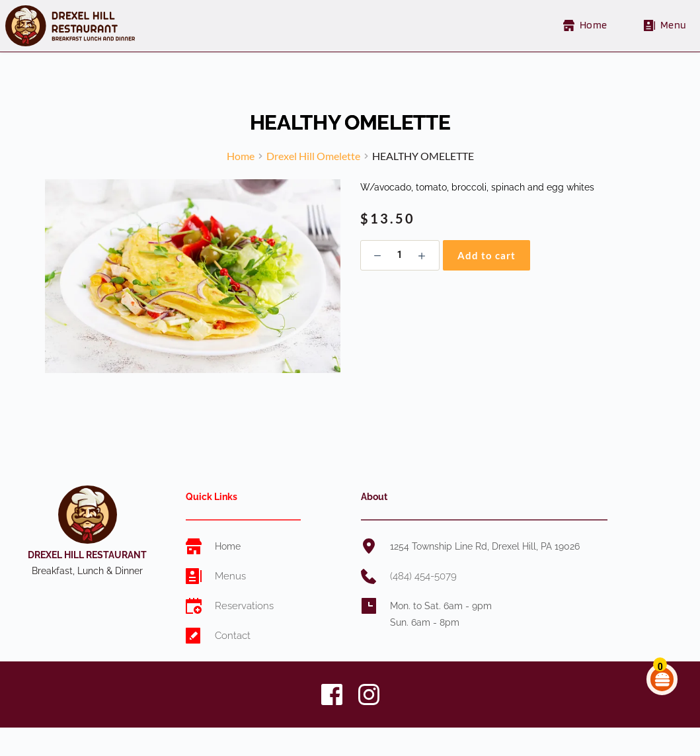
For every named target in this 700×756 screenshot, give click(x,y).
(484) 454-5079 (422, 592)
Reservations (242, 622)
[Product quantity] (400, 271)
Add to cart (486, 271)
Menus (229, 592)
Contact (232, 651)
